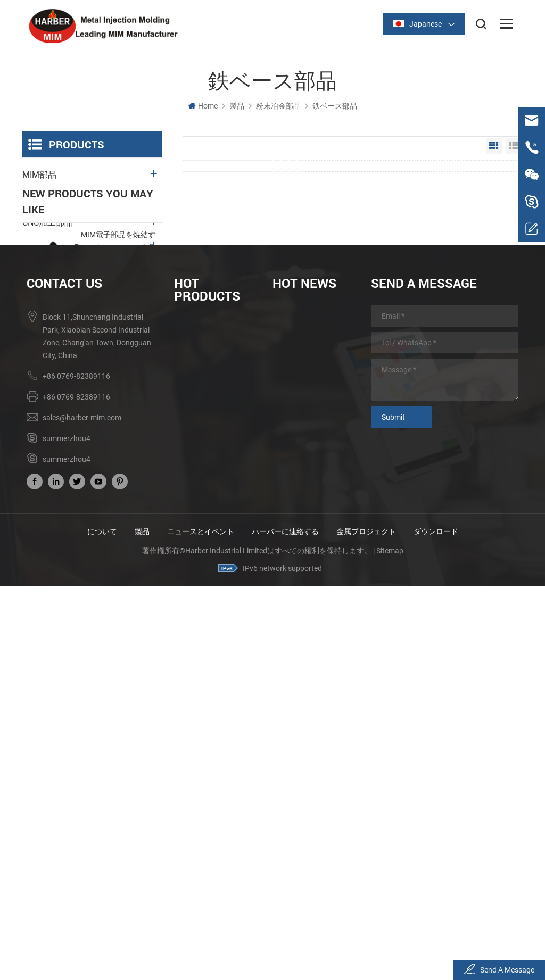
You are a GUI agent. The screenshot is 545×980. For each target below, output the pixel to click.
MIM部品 (39, 175)
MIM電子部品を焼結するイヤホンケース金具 (118, 336)
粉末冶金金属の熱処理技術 (312, 725)
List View (514, 146)
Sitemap (390, 945)
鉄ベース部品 (335, 106)
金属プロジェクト (366, 926)
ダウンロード (436, 926)
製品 (237, 106)
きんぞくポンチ (52, 247)
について (102, 926)
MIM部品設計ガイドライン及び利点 (312, 707)
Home (203, 106)
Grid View (494, 146)
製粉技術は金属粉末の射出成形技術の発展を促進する (312, 782)
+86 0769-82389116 (76, 771)
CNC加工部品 (48, 223)
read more (99, 360)
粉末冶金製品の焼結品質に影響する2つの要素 (312, 744)
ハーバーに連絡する (285, 926)
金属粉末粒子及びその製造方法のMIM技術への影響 (312, 801)
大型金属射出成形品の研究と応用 (312, 763)
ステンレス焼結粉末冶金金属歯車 (118, 456)
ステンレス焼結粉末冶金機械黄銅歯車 (118, 396)
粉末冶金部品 (278, 106)
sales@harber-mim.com (82, 812)
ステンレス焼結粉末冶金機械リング (118, 576)
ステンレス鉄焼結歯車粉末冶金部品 (213, 814)
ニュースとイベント (201, 926)
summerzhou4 (67, 833)
